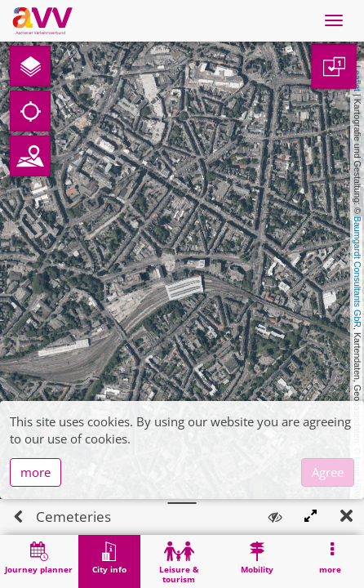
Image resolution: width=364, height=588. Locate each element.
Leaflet (357, 78)
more (36, 508)
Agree (328, 508)
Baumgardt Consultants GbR (357, 272)
